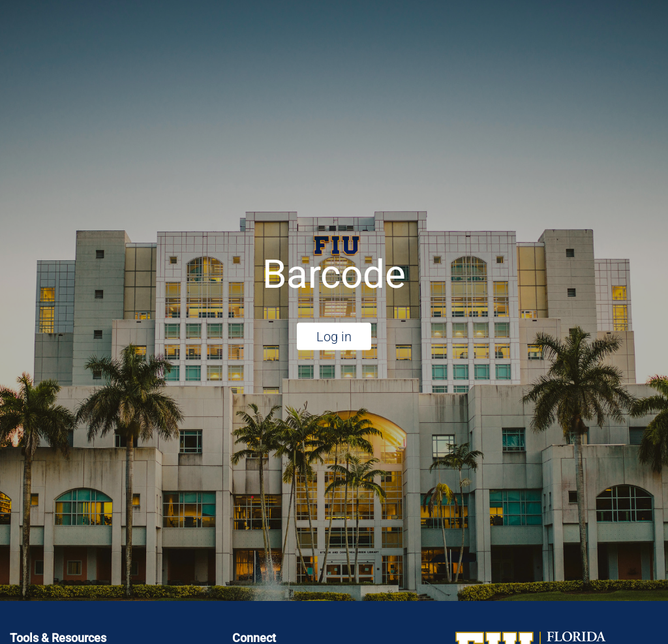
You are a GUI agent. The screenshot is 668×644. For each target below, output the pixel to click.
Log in (334, 336)
